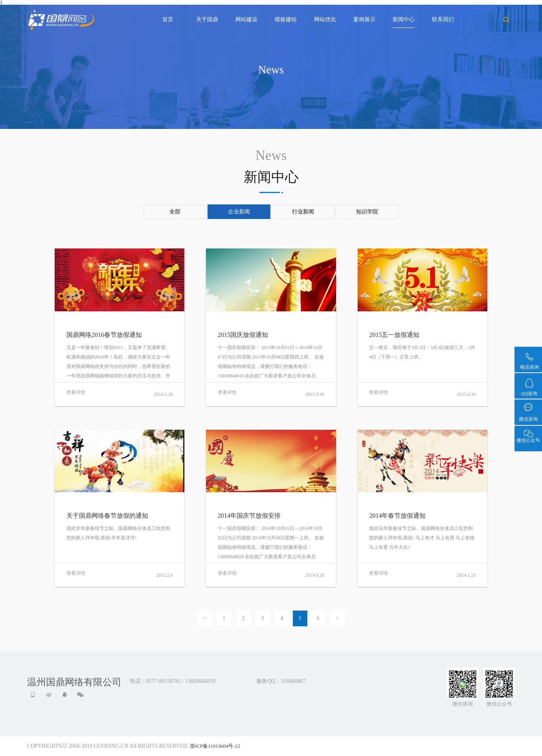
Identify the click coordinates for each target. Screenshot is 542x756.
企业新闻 (239, 212)
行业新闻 (303, 212)
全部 (175, 212)
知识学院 (367, 212)
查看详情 (76, 392)
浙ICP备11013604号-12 (215, 746)
